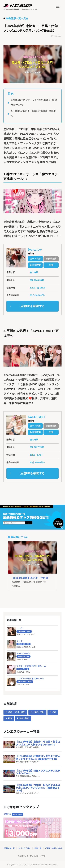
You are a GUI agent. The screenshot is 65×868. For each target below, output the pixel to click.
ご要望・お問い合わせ (54, 848)
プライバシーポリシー (39, 856)
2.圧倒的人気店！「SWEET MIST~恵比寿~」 (33, 113)
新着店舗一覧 (10, 848)
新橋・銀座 (24, 719)
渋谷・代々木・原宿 (17, 712)
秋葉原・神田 (38, 712)
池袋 (54, 712)
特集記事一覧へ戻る (17, 18)
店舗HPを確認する (32, 306)
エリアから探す (25, 848)
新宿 (10, 719)
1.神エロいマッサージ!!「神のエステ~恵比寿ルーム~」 (34, 102)
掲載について (23, 856)
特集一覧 (38, 848)
